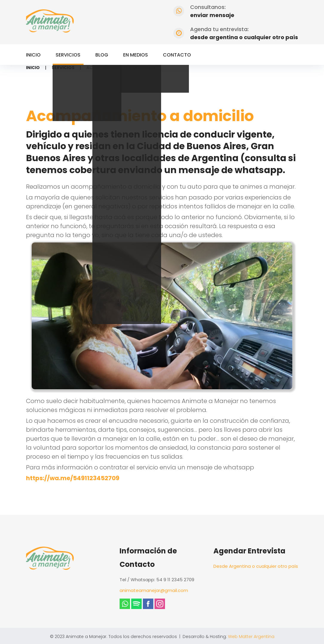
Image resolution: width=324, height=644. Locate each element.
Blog (102, 55)
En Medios (136, 55)
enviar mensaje (212, 15)
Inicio (33, 55)
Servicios (68, 55)
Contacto (177, 55)
